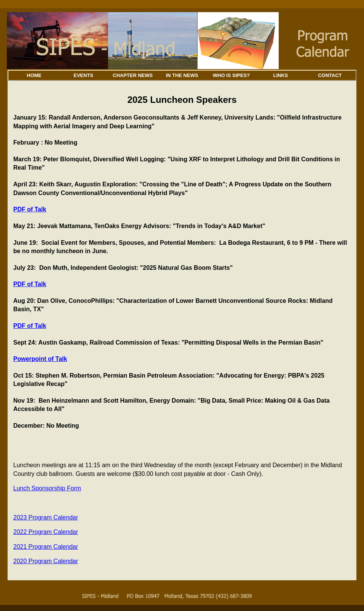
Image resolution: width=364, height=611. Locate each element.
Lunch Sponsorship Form (47, 488)
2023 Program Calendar (46, 517)
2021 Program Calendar (46, 547)
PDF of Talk (30, 209)
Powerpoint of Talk (40, 359)
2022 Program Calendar (46, 532)
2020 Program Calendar (46, 561)
